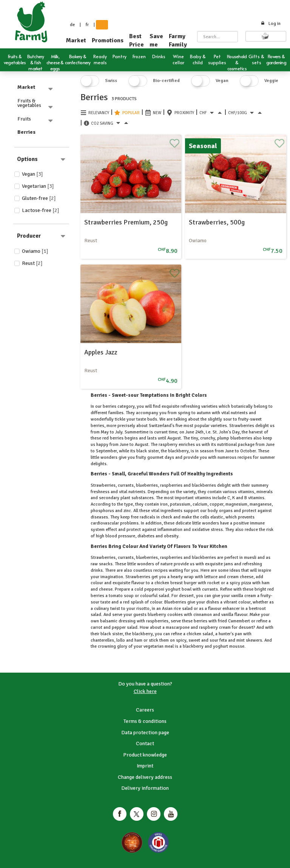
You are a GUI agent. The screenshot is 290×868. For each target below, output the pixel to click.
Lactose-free (41, 210)
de (72, 25)
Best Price (137, 40)
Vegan (32, 174)
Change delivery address (145, 777)
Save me (156, 40)
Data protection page (145, 733)
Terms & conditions (145, 721)
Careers (145, 710)
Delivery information (145, 788)
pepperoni (154, 589)
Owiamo (35, 251)
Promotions (108, 40)
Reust (32, 263)
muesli (250, 558)
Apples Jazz (101, 352)
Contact (145, 743)
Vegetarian (38, 186)
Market (76, 40)
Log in (271, 24)
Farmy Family (178, 40)
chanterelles (102, 640)
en (102, 25)
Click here (145, 691)
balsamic (109, 621)
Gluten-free (39, 198)
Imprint (145, 766)
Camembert (239, 621)
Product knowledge (145, 755)
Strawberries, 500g (217, 222)
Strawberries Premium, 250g (126, 222)
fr (87, 25)
